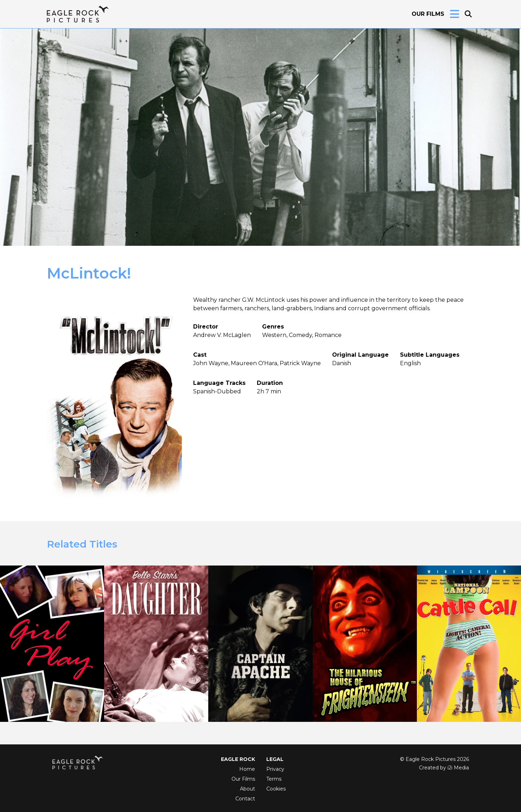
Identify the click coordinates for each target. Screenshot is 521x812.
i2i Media (458, 768)
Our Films (428, 14)
